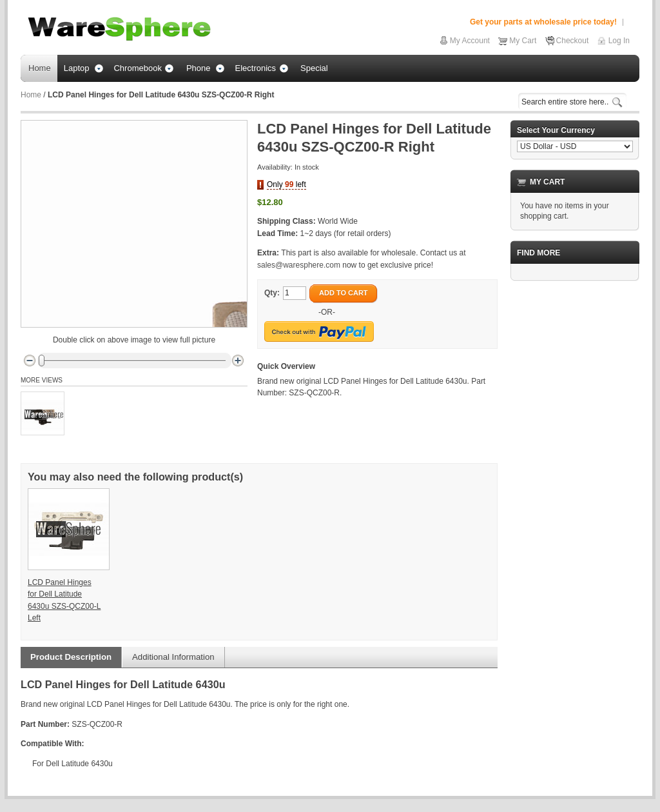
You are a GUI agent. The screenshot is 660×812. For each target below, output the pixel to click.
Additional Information (173, 657)
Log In (619, 41)
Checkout (573, 41)
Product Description (71, 657)
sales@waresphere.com (299, 265)
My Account (470, 41)
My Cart (523, 41)
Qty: (272, 293)
